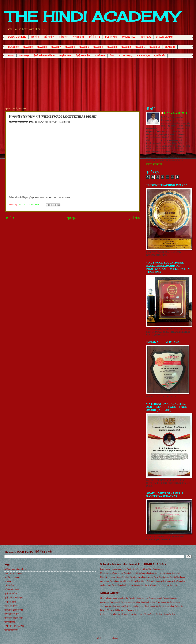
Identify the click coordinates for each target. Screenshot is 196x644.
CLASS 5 (84, 47)
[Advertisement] (98, 80)
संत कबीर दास (10, 622)
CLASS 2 (126, 47)
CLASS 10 (13, 47)
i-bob (99, 638)
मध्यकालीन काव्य (11, 630)
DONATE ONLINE (17, 37)
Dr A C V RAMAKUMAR (176, 113)
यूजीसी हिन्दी (78, 37)
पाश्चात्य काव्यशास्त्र (12, 614)
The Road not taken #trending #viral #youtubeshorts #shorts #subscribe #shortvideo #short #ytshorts (141, 606)
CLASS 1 (140, 47)
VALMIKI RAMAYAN (14, 626)
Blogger (115, 638)
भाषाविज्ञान (100, 56)
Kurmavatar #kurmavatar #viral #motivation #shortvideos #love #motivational (132, 569)
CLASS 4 (98, 47)
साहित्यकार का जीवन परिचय (15, 569)
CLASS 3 (112, 47)
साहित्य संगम (49, 37)
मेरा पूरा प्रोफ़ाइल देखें (154, 164)
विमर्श (112, 56)
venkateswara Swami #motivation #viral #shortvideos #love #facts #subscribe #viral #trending (139, 585)
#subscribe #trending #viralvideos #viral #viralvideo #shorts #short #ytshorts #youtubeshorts (138, 614)
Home (11, 56)
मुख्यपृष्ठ (71, 218)
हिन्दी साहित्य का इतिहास (44, 56)
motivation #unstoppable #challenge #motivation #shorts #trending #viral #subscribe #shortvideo (140, 602)
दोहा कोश (35, 37)
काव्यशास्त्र (24, 56)
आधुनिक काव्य (65, 56)
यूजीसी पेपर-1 (94, 37)
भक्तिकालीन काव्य (12, 590)
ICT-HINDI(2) (143, 56)
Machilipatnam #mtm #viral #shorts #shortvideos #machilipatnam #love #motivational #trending (140, 573)
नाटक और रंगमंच (11, 606)
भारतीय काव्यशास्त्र (12, 577)
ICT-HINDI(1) (126, 56)
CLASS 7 (56, 47)
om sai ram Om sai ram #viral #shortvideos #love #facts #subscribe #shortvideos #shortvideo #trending (143, 581)
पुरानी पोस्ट (134, 218)
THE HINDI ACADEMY (92, 16)
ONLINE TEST (129, 37)
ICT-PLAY (146, 37)
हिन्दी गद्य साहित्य (83, 56)
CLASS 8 (42, 47)
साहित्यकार (64, 37)
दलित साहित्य (9, 586)
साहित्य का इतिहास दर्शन (14, 610)
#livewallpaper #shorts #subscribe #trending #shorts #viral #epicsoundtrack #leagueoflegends (139, 598)
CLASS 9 (28, 47)
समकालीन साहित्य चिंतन (14, 618)
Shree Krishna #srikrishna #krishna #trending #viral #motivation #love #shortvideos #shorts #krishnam (142, 577)
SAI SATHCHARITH (14, 573)
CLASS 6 (70, 47)
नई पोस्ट (10, 218)
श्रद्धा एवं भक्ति (111, 37)
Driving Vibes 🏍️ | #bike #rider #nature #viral (119, 610)
